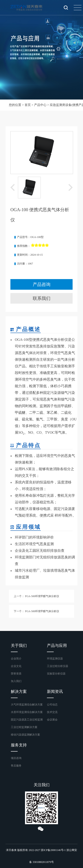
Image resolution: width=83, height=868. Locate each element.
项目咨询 (16, 758)
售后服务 (16, 766)
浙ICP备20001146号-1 (53, 850)
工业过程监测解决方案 (24, 727)
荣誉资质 (16, 674)
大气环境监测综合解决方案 (27, 705)
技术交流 (52, 712)
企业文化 (16, 666)
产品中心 (40, 105)
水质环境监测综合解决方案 (27, 712)
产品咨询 (42, 284)
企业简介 (16, 659)
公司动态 (52, 705)
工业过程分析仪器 (58, 666)
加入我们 (16, 681)
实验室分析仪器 (56, 674)
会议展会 (52, 720)
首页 (28, 105)
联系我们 (42, 298)
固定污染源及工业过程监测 (27, 720)
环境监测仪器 (55, 659)
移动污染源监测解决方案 (25, 735)
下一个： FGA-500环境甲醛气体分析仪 (36, 611)
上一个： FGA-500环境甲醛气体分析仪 (36, 596)
